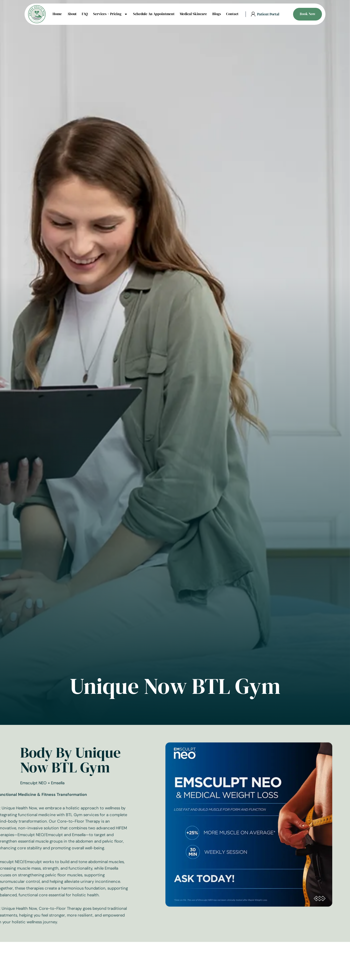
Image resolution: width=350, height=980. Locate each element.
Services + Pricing (110, 14)
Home (57, 14)
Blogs (217, 14)
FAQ (85, 14)
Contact (232, 14)
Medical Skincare (193, 14)
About (72, 14)
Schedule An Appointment (154, 14)
